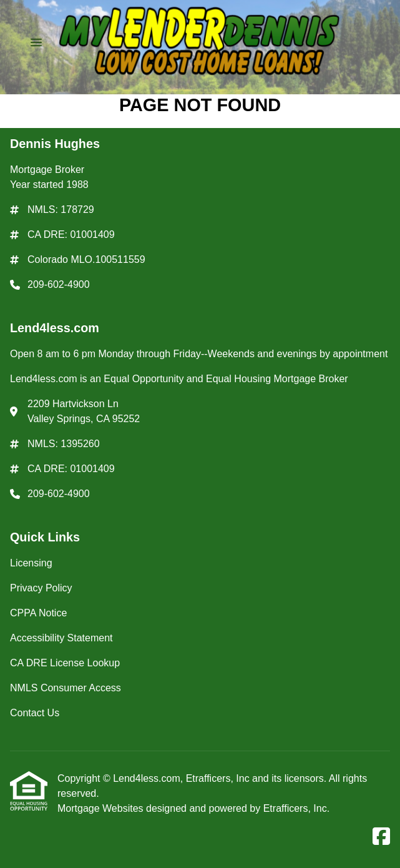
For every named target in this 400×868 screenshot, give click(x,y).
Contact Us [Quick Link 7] (35, 713)
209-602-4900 (59, 284)
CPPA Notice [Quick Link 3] (38, 613)
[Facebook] (381, 837)
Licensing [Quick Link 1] (31, 563)
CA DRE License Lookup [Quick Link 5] (65, 663)
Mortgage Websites (102, 808)
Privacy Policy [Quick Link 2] (41, 588)
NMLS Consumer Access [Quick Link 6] (66, 688)
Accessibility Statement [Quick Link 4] (61, 638)
